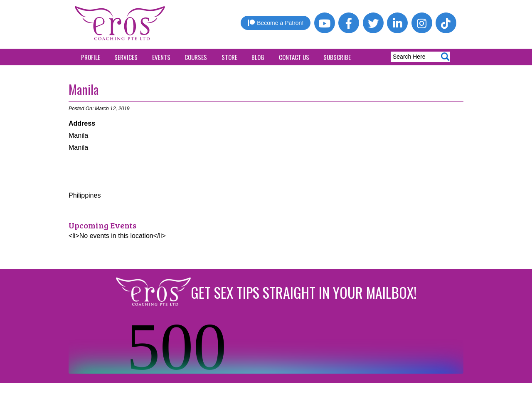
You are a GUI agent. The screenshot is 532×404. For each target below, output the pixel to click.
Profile (91, 57)
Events (161, 57)
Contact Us (294, 57)
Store (229, 57)
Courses (196, 57)
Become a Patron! (276, 23)
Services (126, 57)
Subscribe (337, 57)
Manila (84, 89)
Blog (258, 57)
